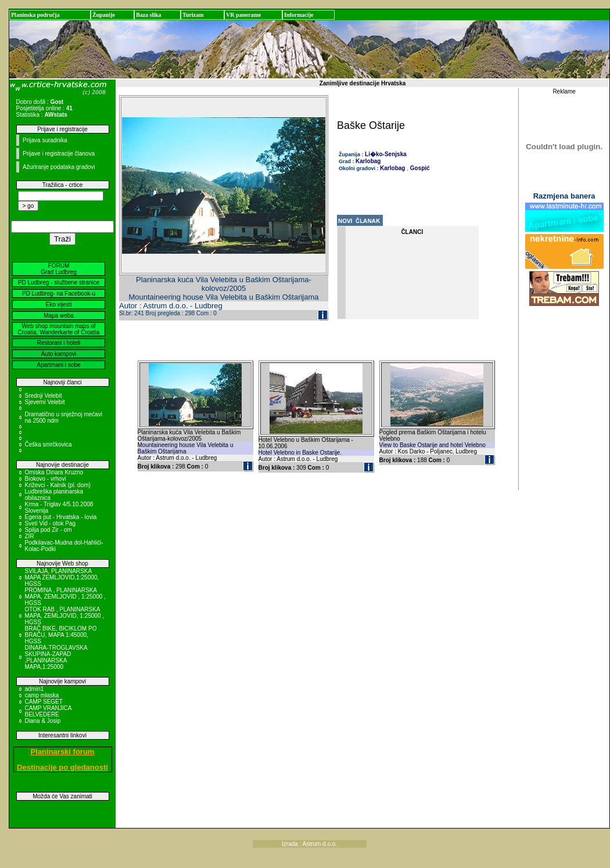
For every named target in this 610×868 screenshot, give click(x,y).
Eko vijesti (58, 305)
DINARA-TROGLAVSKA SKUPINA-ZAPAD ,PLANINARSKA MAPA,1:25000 (56, 657)
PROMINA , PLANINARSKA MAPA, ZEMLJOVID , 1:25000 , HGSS (65, 597)
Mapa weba (59, 316)
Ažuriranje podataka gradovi (59, 167)
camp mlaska (42, 695)
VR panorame (243, 15)
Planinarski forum (63, 752)
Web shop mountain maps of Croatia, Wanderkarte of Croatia (59, 329)
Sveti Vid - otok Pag (51, 523)
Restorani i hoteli (59, 343)
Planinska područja (35, 15)
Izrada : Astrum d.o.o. (309, 844)
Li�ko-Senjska (386, 154)
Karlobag (368, 161)
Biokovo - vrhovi (46, 479)
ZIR (30, 536)
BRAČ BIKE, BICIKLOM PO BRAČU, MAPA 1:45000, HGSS (61, 635)
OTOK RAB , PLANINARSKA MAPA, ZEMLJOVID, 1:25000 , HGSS (65, 616)
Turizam (193, 15)
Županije (104, 15)
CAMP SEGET (44, 702)
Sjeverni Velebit (45, 402)
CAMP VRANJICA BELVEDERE (48, 711)
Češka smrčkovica (49, 444)
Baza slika (149, 15)
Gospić (419, 168)
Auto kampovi (59, 354)
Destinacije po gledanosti (62, 767)
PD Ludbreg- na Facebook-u (59, 293)
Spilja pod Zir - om (49, 530)
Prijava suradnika (45, 140)
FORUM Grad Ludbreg (59, 269)
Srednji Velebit (44, 396)
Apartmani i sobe (58, 365)
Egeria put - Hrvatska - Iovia (61, 517)
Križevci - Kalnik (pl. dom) (58, 485)
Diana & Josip (43, 721)
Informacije (299, 15)
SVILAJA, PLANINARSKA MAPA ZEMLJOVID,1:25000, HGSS (62, 577)
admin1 (35, 689)
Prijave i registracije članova (59, 154)
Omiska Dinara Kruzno (54, 472)
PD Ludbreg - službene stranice (59, 282)
